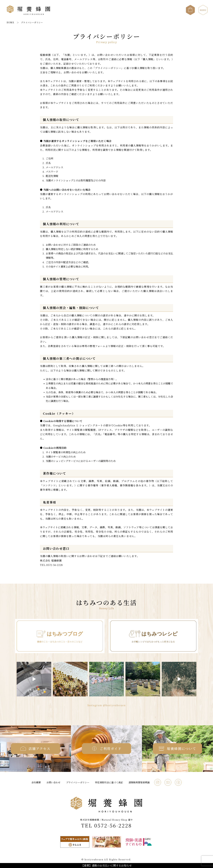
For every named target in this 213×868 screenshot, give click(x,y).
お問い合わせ (53, 782)
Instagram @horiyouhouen (107, 705)
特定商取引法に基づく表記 (109, 782)
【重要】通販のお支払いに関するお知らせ (106, 865)
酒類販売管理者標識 (139, 782)
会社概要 (36, 782)
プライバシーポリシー (78, 782)
